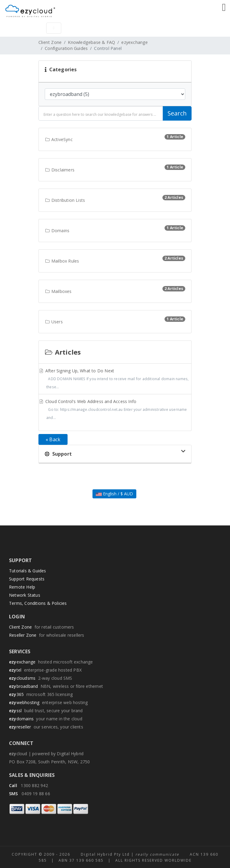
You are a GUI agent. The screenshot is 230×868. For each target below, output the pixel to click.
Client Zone (50, 42)
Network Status (25, 595)
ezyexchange (135, 42)
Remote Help (22, 587)
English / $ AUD (114, 494)
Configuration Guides (66, 48)
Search (177, 113)
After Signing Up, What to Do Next (115, 379)
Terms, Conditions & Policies (38, 603)
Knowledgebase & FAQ (91, 42)
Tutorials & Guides (28, 571)
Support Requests (27, 579)
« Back (53, 439)
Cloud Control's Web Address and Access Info (115, 410)
